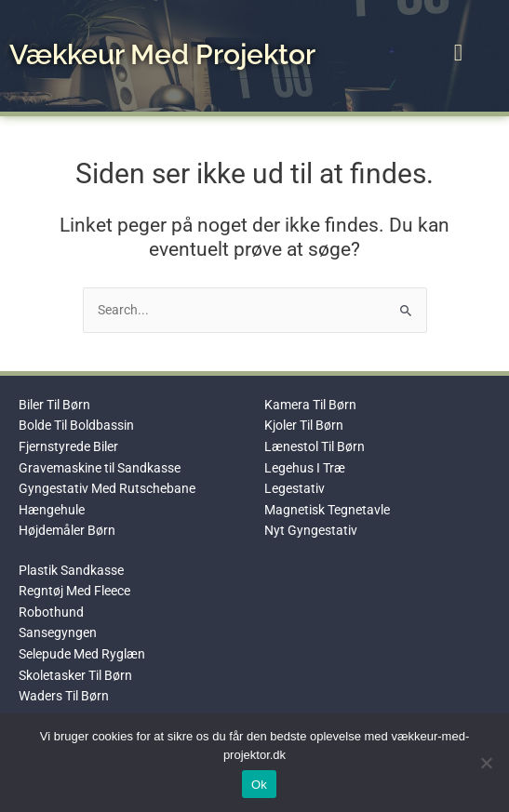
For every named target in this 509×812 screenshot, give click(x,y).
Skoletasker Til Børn (75, 675)
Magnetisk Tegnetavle (327, 510)
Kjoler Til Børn (304, 425)
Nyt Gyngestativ (311, 530)
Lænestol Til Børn (315, 446)
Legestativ (295, 488)
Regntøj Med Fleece (74, 591)
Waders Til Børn (64, 696)
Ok (259, 785)
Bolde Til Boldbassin (76, 425)
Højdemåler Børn (67, 530)
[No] (486, 763)
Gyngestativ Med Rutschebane (107, 488)
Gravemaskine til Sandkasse (100, 468)
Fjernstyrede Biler (68, 446)
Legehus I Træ (305, 468)
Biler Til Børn (54, 405)
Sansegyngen (58, 632)
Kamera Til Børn (310, 405)
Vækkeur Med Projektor (162, 54)
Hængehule (52, 510)
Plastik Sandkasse (71, 570)
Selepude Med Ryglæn (82, 654)
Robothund (51, 612)
